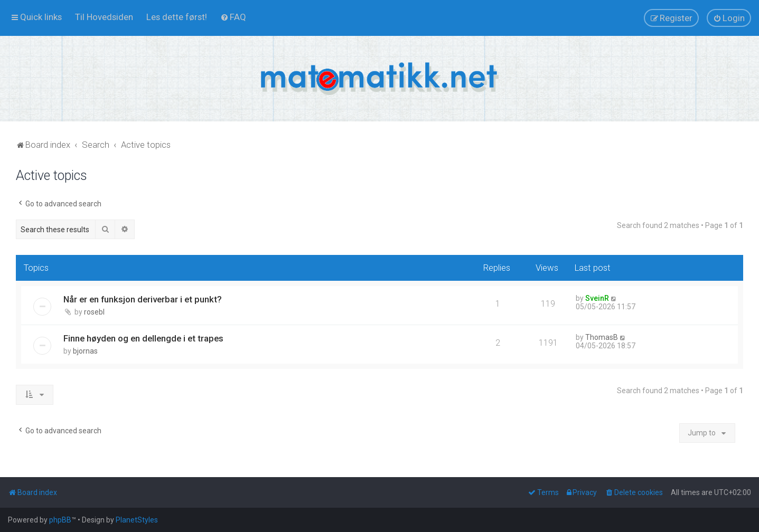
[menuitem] (104, 17)
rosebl (94, 312)
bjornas (85, 351)
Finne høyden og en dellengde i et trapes (143, 338)
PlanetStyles (137, 520)
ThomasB (602, 337)
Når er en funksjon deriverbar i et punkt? (143, 299)
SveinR (597, 298)
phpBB (60, 520)
